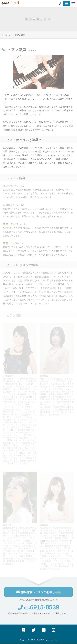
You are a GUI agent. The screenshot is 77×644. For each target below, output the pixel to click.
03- (39, 609)
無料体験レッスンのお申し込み (38, 593)
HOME (6, 35)
